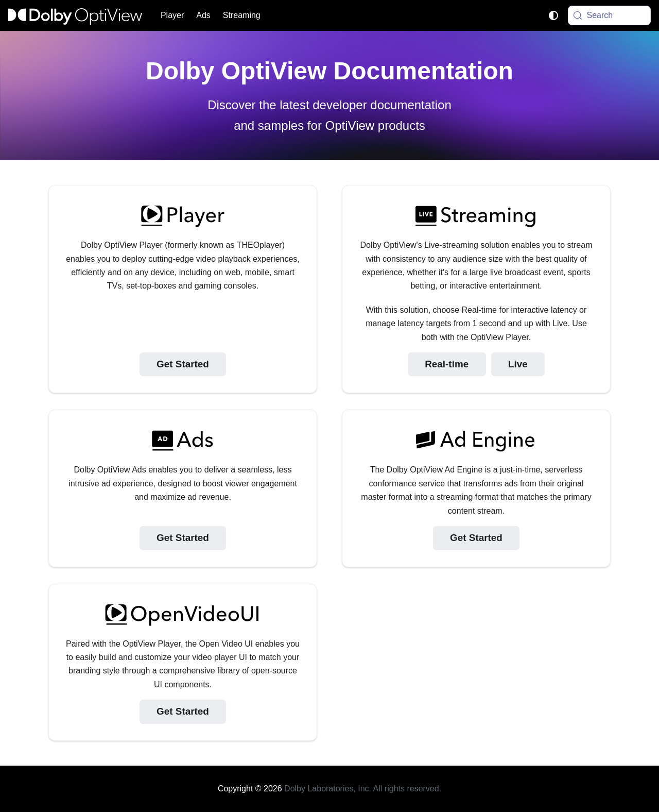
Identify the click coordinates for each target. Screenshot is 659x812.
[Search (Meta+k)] (610, 15)
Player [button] (172, 15)
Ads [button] (203, 15)
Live (518, 364)
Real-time (447, 364)
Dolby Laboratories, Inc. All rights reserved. (363, 789)
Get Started (183, 364)
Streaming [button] (242, 15)
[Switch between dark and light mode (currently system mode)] (553, 15)
